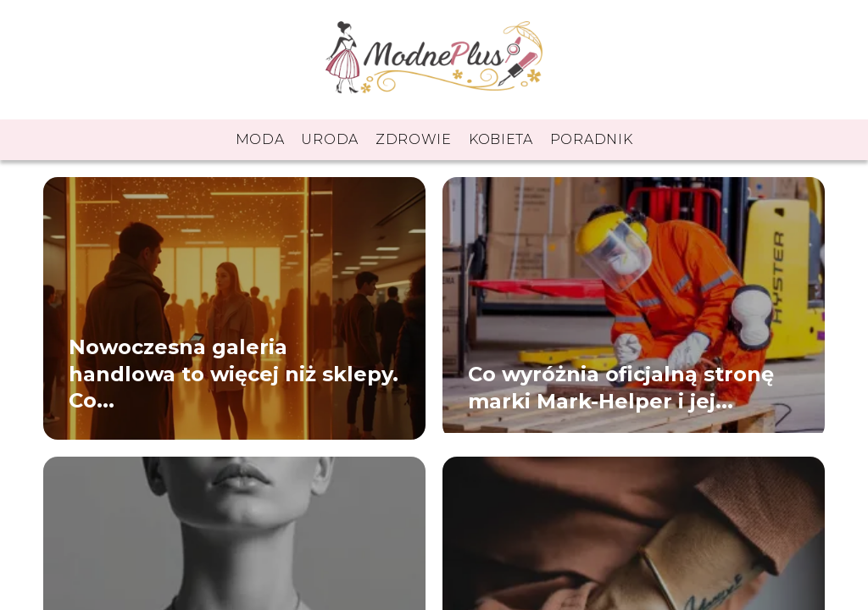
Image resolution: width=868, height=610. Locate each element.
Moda (260, 139)
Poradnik (592, 139)
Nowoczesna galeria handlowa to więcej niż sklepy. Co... (234, 374)
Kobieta (501, 139)
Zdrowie (414, 139)
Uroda (330, 139)
